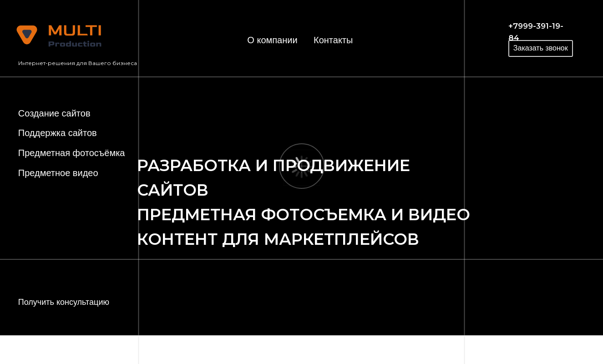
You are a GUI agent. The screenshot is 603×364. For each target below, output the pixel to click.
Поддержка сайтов (58, 133)
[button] (541, 48)
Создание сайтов (54, 113)
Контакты (333, 40)
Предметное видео (58, 173)
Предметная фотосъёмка (72, 153)
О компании (272, 40)
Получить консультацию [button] (64, 302)
